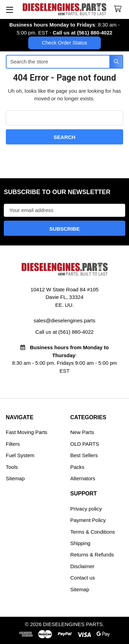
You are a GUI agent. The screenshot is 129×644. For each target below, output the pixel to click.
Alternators (83, 478)
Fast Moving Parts (27, 432)
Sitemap (15, 478)
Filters (13, 444)
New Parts (82, 432)
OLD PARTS (85, 444)
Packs (77, 467)
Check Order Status (65, 43)
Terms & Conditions (93, 532)
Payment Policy (88, 520)
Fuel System (20, 455)
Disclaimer (82, 566)
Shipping (80, 543)
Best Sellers (84, 455)
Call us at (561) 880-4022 (82, 33)
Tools (12, 467)
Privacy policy (86, 509)
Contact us (83, 578)
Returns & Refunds (92, 555)
